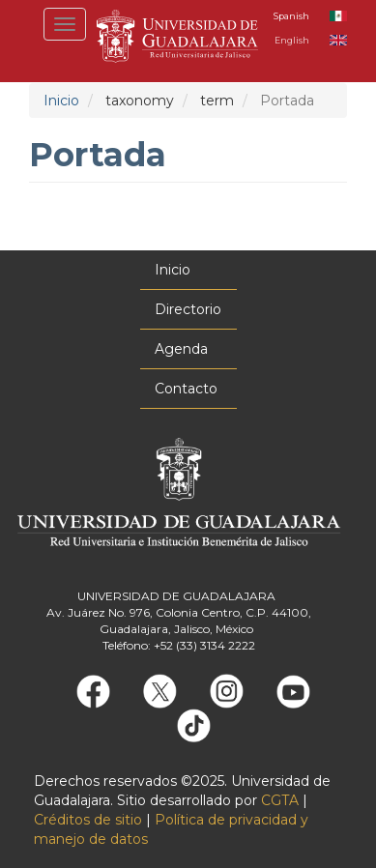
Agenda (181, 349)
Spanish (291, 16)
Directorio (188, 309)
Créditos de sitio (88, 820)
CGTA (280, 800)
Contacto (186, 389)
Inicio (61, 101)
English (292, 40)
